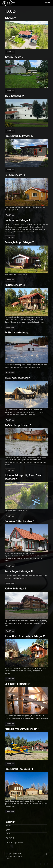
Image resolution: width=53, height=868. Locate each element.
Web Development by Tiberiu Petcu (14, 856)
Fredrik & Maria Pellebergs (17, 333)
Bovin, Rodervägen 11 (14, 96)
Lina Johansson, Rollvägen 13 (18, 220)
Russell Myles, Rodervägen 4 (17, 378)
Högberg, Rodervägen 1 (15, 589)
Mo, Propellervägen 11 (15, 285)
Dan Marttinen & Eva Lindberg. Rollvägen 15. (25, 636)
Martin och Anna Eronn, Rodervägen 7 (22, 729)
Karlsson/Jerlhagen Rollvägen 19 (19, 242)
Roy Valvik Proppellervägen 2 (18, 425)
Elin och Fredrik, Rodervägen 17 (19, 136)
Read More (10, 52)
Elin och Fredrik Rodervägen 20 (19, 769)
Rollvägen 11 (10, 18)
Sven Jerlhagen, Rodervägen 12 (19, 571)
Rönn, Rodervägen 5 (14, 57)
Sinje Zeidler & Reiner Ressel (18, 684)
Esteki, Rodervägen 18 (15, 175)
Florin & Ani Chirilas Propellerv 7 (19, 521)
